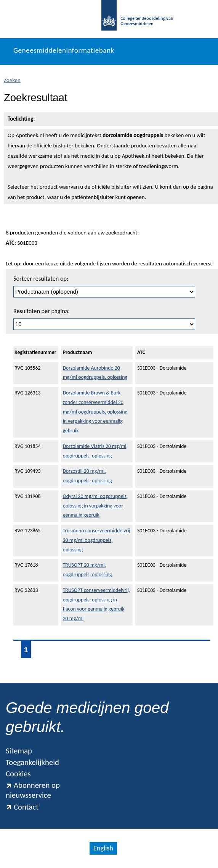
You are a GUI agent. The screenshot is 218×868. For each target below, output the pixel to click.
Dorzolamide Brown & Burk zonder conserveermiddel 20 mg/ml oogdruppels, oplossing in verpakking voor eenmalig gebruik (95, 412)
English (103, 848)
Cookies (18, 774)
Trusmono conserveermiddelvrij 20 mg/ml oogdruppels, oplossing (97, 540)
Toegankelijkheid (32, 762)
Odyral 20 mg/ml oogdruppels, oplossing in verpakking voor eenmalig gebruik (95, 506)
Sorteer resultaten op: (41, 279)
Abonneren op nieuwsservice (33, 790)
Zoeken (12, 80)
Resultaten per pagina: (42, 311)
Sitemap (19, 751)
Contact (22, 807)
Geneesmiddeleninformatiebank (64, 50)
